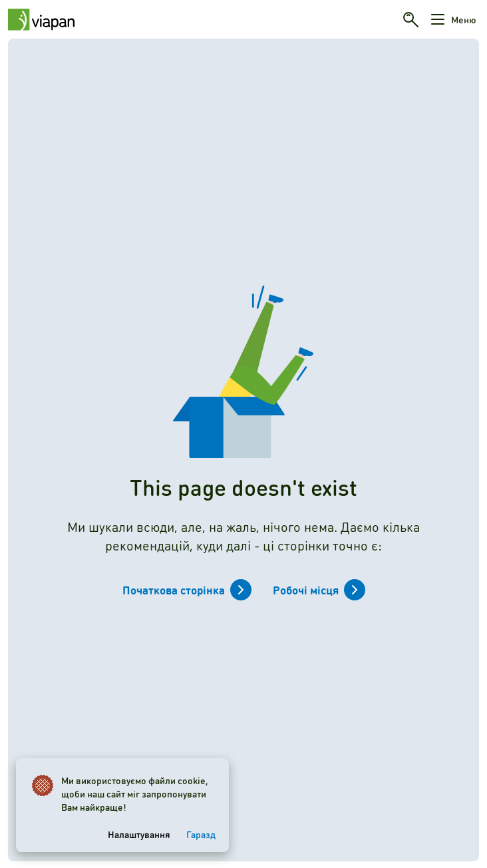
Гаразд (201, 834)
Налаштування (139, 834)
